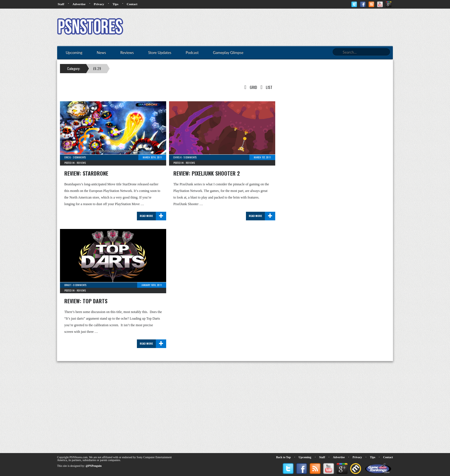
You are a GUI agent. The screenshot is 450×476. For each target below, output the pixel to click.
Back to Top (283, 457)
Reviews (81, 163)
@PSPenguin (94, 466)
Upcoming (305, 457)
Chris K (178, 157)
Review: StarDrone (86, 173)
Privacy (99, 4)
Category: (74, 68)
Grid (250, 87)
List (265, 87)
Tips (116, 4)
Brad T (68, 285)
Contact (132, 4)
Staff (61, 4)
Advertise (79, 4)
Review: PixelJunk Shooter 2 (207, 173)
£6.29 (97, 68)
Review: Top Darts (86, 301)
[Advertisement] (288, 27)
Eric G (68, 157)
